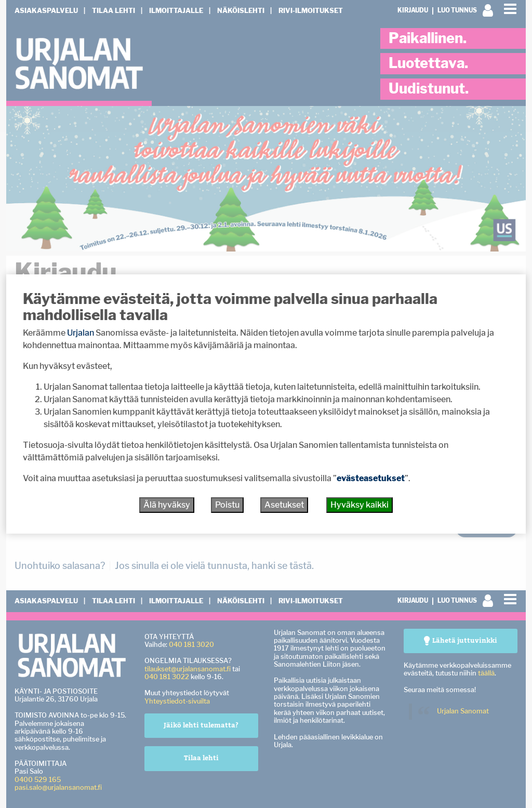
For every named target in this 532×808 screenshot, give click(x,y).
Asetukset (284, 505)
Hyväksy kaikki (360, 505)
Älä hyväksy (167, 505)
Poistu (227, 505)
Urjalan (81, 333)
